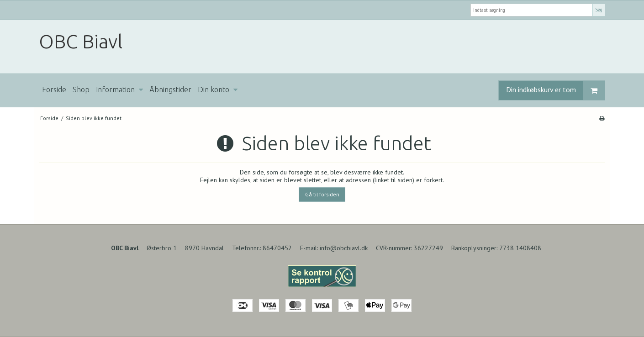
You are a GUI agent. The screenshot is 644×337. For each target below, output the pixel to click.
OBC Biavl (81, 41)
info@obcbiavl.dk (344, 248)
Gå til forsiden (322, 194)
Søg (599, 10)
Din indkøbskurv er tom (555, 91)
